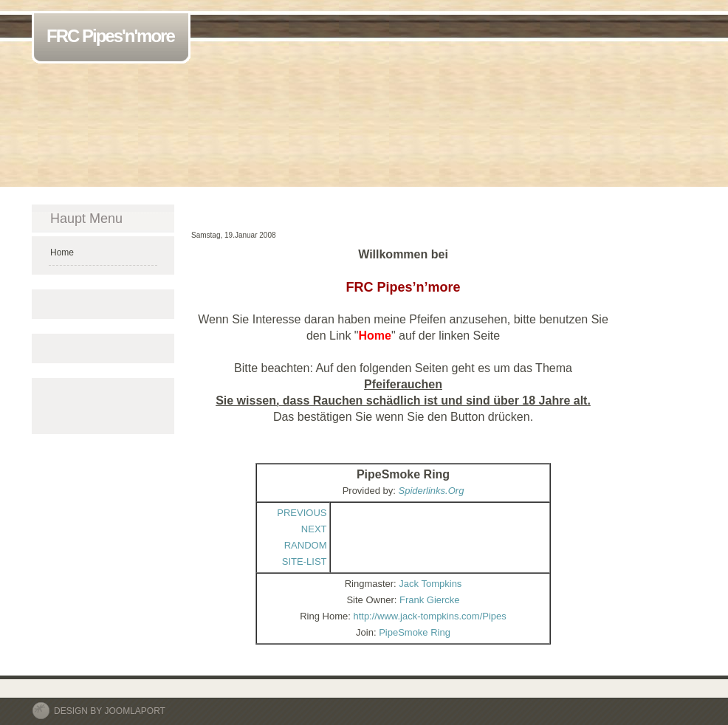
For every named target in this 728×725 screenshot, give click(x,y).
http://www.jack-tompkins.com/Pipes (429, 616)
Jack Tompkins (430, 584)
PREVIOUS (302, 513)
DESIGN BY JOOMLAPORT (110, 711)
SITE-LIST (305, 561)
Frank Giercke (430, 600)
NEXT (314, 529)
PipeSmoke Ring (415, 632)
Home (62, 252)
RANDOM (306, 545)
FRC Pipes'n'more (114, 37)
